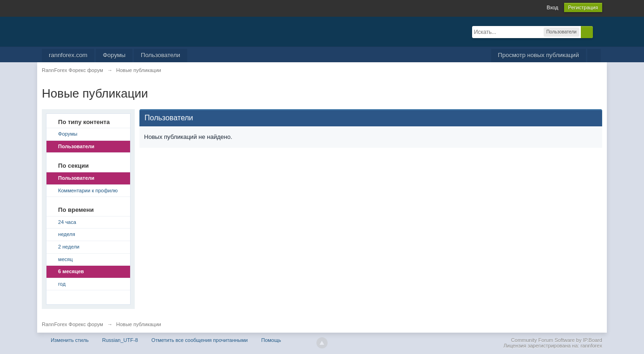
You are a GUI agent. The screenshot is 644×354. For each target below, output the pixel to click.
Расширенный (598, 32)
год (62, 284)
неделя (67, 234)
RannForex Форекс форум (72, 324)
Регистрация (583, 7)
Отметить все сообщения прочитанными (200, 340)
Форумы (114, 55)
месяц (65, 259)
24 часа (67, 222)
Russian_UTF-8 (120, 340)
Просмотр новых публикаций (539, 55)
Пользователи (161, 55)
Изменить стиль (70, 340)
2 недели (69, 247)
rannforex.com (68, 55)
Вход (552, 7)
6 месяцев (71, 271)
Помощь (271, 340)
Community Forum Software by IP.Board (557, 340)
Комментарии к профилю (88, 190)
